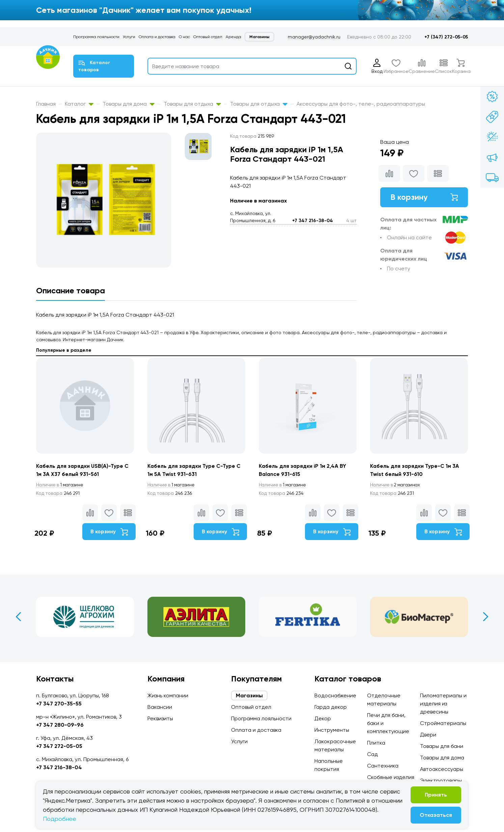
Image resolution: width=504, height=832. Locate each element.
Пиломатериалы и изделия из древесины (443, 704)
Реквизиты (160, 718)
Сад (372, 754)
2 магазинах (396, 485)
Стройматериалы (443, 723)
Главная (46, 104)
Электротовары (441, 781)
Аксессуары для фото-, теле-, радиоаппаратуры (361, 104)
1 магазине (61, 485)
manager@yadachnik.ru (314, 37)
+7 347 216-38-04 (313, 221)
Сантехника (383, 766)
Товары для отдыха (192, 104)
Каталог (79, 104)
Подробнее (60, 819)
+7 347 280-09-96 (60, 725)
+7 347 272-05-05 (59, 746)
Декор (323, 718)
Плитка (376, 743)
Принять (436, 795)
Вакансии (160, 707)
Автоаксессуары (442, 769)
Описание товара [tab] (71, 290)
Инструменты (332, 730)
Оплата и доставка (157, 37)
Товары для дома (129, 104)
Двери (428, 735)
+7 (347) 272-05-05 (446, 37)
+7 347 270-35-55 (59, 704)
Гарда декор (331, 707)
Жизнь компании (168, 695)
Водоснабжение (335, 695)
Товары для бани (442, 746)
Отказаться (436, 815)
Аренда (233, 37)
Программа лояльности (96, 37)
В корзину (424, 197)
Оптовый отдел (208, 37)
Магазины (259, 37)
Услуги (129, 37)
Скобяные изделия (391, 777)
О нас (184, 37)
